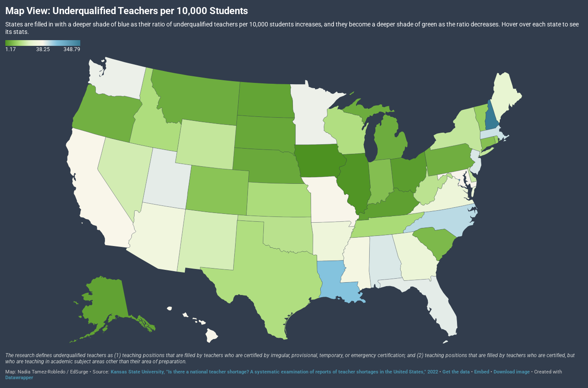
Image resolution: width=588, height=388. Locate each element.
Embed (482, 372)
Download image (512, 372)
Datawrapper (19, 378)
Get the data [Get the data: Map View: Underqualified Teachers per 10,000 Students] (456, 372)
